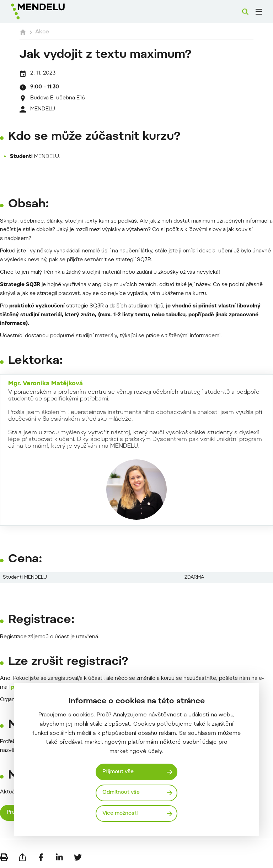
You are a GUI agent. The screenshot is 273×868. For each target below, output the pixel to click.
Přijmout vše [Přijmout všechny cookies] (118, 772)
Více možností (120, 813)
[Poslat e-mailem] (22, 857)
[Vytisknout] (4, 857)
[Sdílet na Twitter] (78, 857)
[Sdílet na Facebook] (41, 857)
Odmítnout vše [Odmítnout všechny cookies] (121, 793)
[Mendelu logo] (49, 12)
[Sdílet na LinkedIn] (59, 857)
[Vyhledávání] (245, 12)
